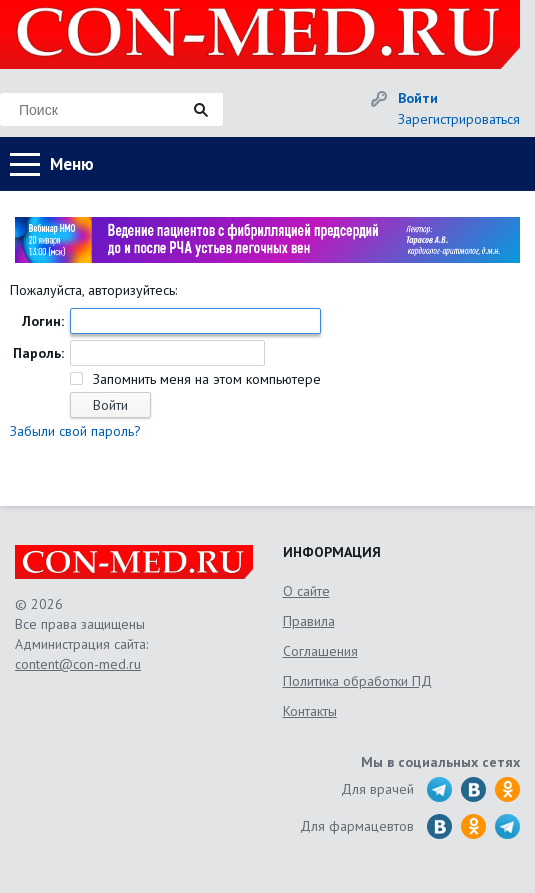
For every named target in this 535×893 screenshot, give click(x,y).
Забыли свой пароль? (75, 431)
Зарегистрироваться (459, 119)
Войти (418, 98)
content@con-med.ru (78, 664)
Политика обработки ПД (357, 681)
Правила (309, 621)
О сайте (306, 591)
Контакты (310, 711)
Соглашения (320, 651)
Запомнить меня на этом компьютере (205, 379)
